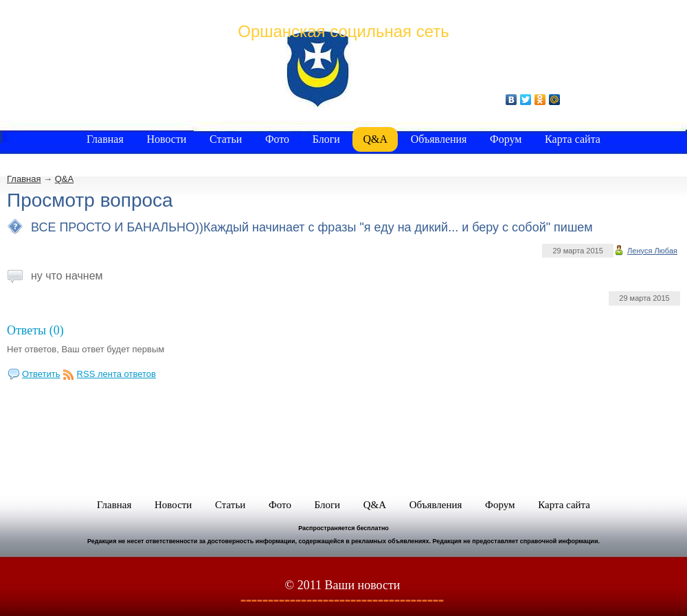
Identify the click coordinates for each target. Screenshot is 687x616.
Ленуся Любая (652, 251)
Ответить (41, 374)
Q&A (64, 179)
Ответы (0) (35, 330)
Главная (24, 179)
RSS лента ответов (116, 374)
